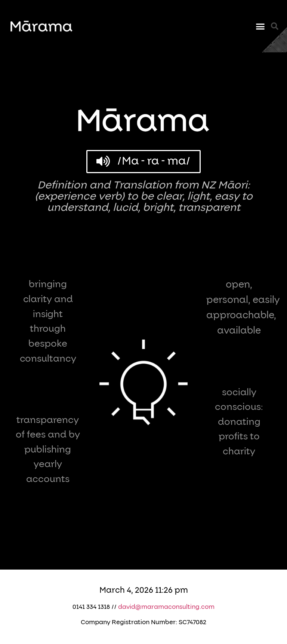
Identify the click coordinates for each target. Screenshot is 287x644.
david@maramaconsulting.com (166, 607)
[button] (260, 26)
